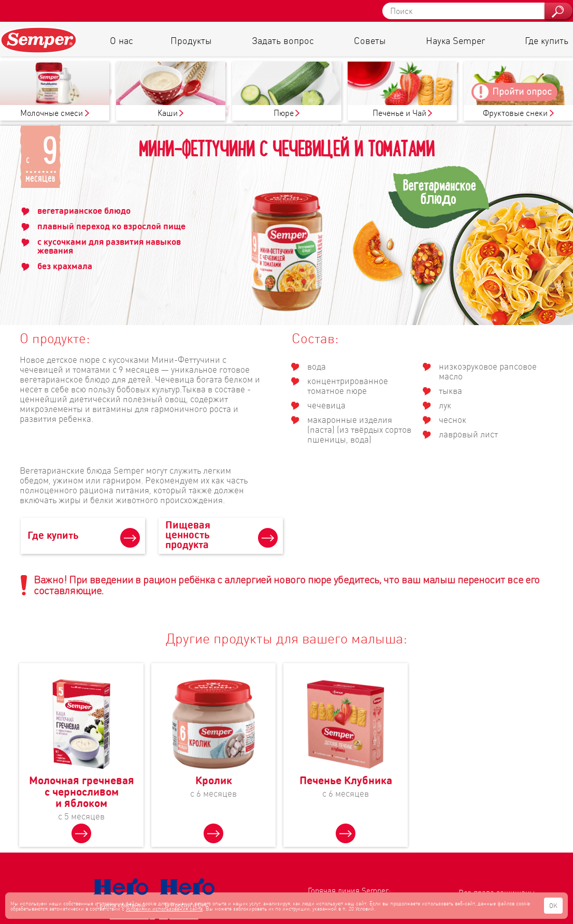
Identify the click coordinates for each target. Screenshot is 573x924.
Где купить (547, 40)
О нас (121, 40)
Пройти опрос (522, 91)
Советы (370, 40)
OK (553, 906)
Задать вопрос (283, 40)
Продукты (191, 40)
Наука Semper (455, 40)
